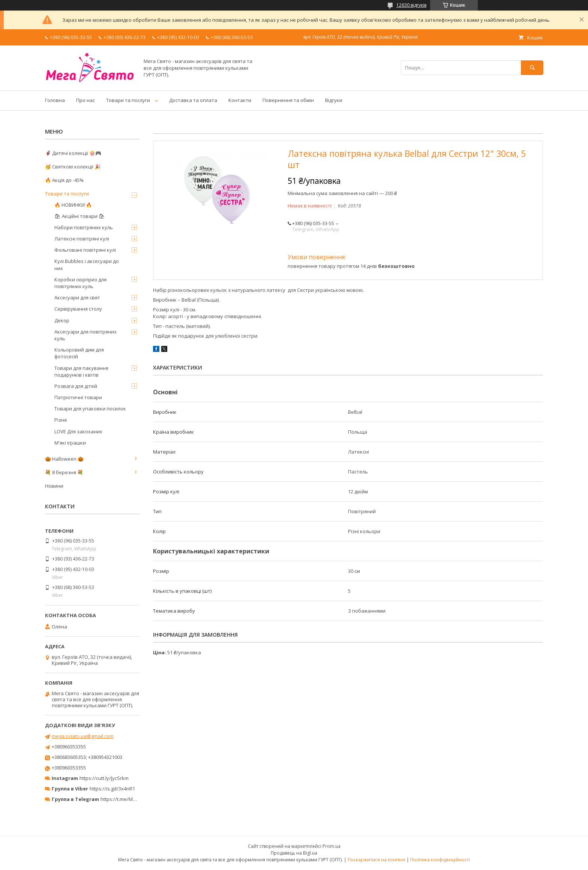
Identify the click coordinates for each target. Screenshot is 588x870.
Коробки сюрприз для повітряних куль (80, 283)
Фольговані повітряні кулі (85, 250)
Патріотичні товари (78, 397)
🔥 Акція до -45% (64, 180)
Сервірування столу (78, 309)
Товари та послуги (128, 100)
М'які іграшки (70, 443)
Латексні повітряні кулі (82, 239)
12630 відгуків (411, 5)
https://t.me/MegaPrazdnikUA (134, 799)
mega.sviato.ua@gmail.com (83, 736)
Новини (54, 486)
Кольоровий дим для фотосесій (79, 353)
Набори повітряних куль (84, 227)
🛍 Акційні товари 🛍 (80, 216)
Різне (61, 420)
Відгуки (334, 100)
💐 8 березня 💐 (64, 472)
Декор (62, 320)
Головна (55, 100)
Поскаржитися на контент (376, 860)
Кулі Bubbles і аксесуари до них (87, 264)
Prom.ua (331, 846)
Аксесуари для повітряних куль (85, 335)
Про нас (85, 100)
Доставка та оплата (193, 100)
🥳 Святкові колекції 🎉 (73, 167)
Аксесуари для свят (77, 298)
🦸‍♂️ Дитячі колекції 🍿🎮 (73, 153)
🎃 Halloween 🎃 (64, 459)
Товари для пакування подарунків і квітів (81, 371)
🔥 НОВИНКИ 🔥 (73, 205)
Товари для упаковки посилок (90, 409)
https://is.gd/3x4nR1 (112, 789)
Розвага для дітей (76, 386)
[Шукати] (532, 68)
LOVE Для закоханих (78, 431)
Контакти (240, 100)
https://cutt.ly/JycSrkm (104, 778)
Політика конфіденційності (440, 860)
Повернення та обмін (288, 100)
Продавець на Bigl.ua (294, 853)
